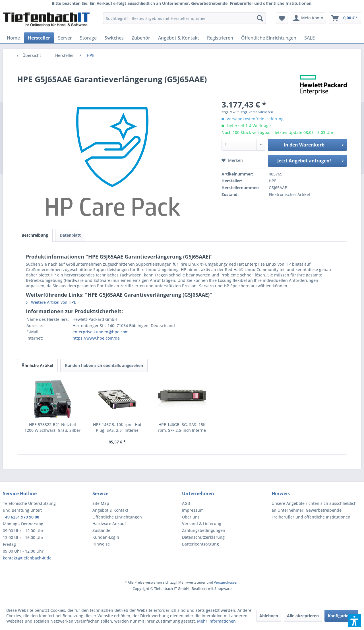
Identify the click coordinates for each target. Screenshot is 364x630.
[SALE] (310, 38)
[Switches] (114, 38)
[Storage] (88, 38)
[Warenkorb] (345, 18)
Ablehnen (269, 616)
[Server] (65, 38)
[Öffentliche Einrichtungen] (269, 38)
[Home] (13, 38)
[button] (355, 621)
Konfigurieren (341, 616)
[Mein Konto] (308, 18)
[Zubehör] (141, 38)
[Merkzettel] (282, 18)
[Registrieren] (220, 38)
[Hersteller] (39, 38)
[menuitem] (184, 18)
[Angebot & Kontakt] (179, 38)
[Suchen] (260, 18)
